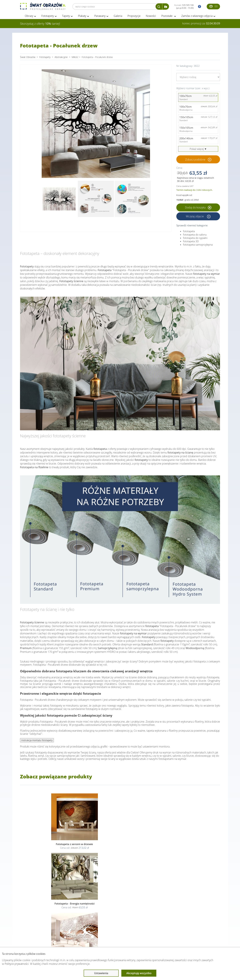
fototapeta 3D (191, 242)
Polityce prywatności (17, 964)
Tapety (66, 16)
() (213, 6)
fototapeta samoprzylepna (198, 245)
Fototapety (48, 16)
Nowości (151, 16)
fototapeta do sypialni (195, 238)
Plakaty (82, 16)
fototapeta (189, 232)
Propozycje (134, 16)
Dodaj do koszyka (198, 208)
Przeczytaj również (102, 940)
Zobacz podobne (195, 160)
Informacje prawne (66, 940)
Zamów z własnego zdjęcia (197, 16)
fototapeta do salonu (195, 235)
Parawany (100, 16)
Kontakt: (184, 7)
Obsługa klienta (31, 940)
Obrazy (29, 16)
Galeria (118, 16)
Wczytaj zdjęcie (195, 217)
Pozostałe (167, 16)
